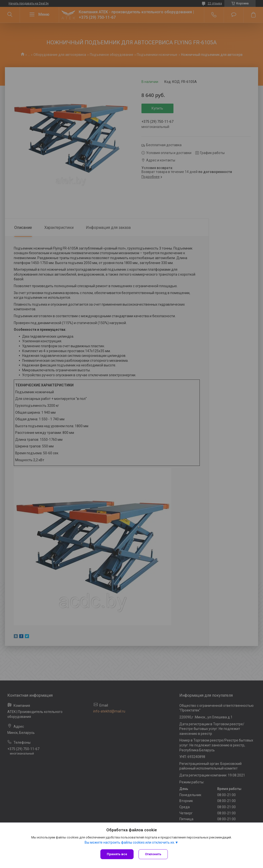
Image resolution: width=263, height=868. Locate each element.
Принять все (117, 854)
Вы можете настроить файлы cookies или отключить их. (130, 842)
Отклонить (153, 854)
